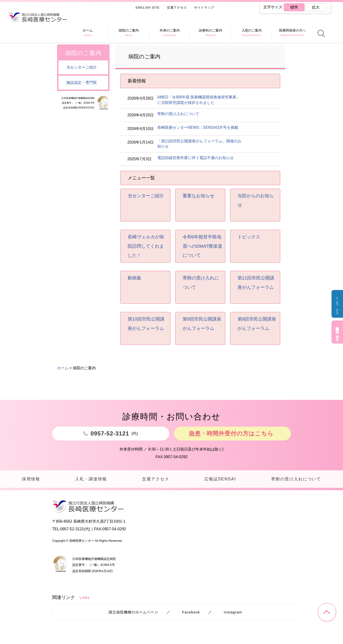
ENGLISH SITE (148, 8)
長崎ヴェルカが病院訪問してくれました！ (146, 246)
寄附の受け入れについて (178, 114)
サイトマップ (204, 8)
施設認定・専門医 (82, 83)
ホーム (63, 36)
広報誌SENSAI (219, 479)
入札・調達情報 (91, 479)
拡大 (316, 7)
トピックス (337, 304)
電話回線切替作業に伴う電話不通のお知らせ (195, 158)
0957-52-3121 (72, 529)
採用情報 (31, 479)
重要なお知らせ (198, 196)
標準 (294, 7)
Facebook (191, 612)
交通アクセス (177, 8)
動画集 (135, 278)
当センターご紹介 (146, 196)
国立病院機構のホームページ (133, 612)
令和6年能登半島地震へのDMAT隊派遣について (203, 246)
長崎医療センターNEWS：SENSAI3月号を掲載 (198, 127)
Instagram (233, 612)
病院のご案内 (83, 53)
